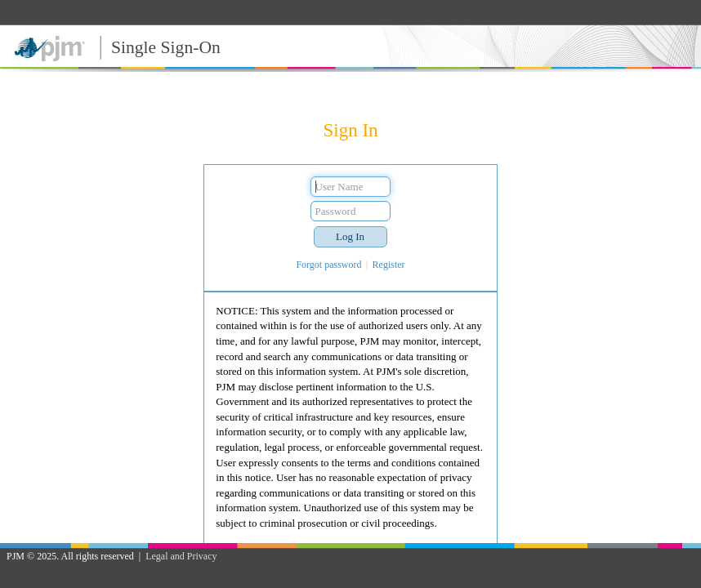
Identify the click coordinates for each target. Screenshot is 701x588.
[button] (350, 237)
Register (389, 265)
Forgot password (328, 265)
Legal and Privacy (181, 556)
